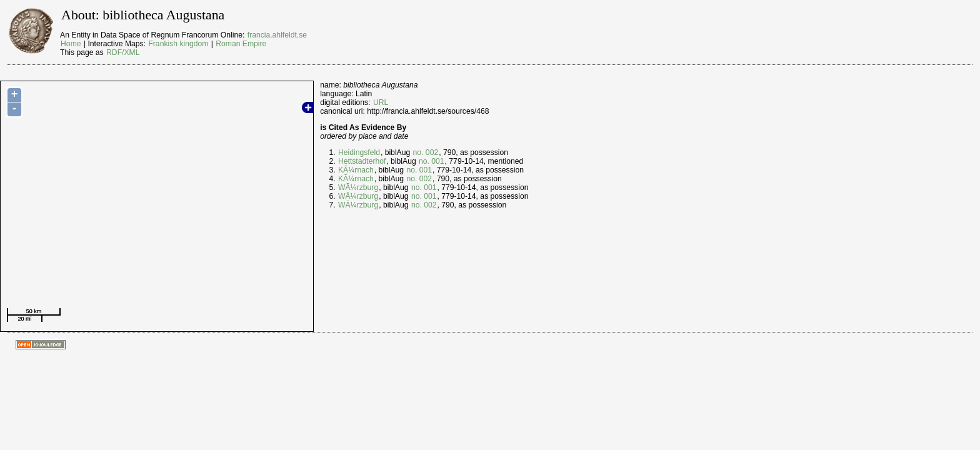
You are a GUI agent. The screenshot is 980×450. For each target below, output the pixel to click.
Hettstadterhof (362, 161)
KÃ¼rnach (356, 170)
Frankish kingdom (178, 44)
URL (381, 102)
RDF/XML (123, 52)
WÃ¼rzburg (358, 187)
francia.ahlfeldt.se (277, 35)
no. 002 (426, 152)
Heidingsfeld (359, 152)
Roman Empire (241, 44)
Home (71, 44)
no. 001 (432, 161)
